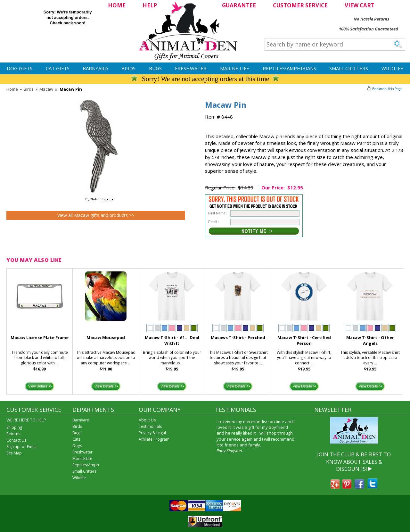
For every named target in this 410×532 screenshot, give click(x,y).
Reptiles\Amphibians (289, 68)
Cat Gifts (58, 68)
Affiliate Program (154, 439)
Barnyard (95, 68)
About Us (147, 420)
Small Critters (349, 68)
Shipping (14, 427)
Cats (76, 439)
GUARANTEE (239, 5)
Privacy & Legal (152, 433)
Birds (128, 68)
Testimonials (150, 426)
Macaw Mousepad (106, 337)
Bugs (155, 68)
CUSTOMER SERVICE (300, 5)
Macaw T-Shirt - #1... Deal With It (172, 341)
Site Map (14, 453)
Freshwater (191, 68)
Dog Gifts (20, 68)
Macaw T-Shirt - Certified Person (304, 341)
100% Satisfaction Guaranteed (369, 29)
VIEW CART (360, 5)
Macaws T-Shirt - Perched (238, 337)
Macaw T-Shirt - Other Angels (370, 341)
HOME (117, 5)
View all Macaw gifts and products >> (96, 215)
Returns (13, 434)
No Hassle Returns (371, 19)
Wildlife (392, 68)
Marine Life (235, 68)
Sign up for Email (21, 447)
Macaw (46, 89)
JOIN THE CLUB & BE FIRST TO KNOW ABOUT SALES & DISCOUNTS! (354, 462)
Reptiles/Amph (86, 465)
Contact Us (16, 440)
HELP (150, 5)
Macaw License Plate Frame (40, 337)
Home (12, 89)
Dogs (77, 446)
